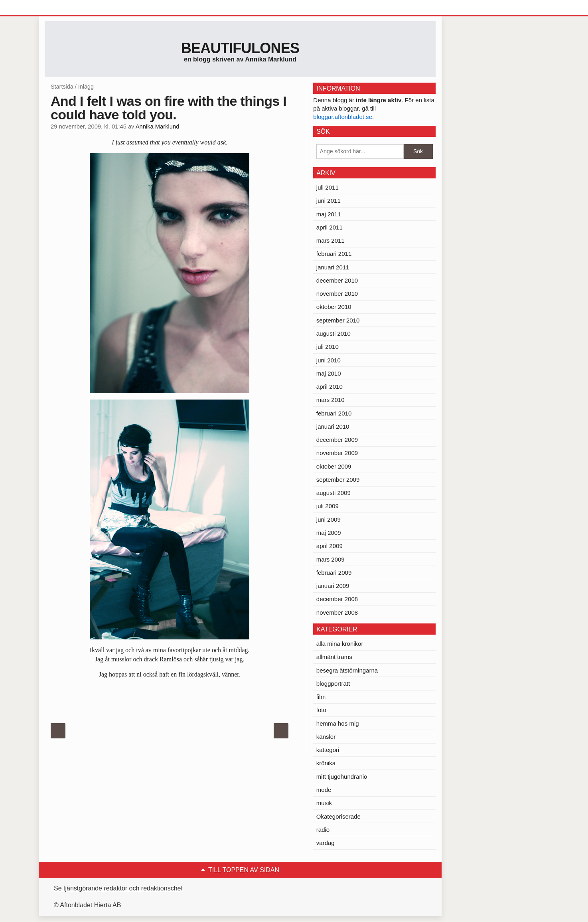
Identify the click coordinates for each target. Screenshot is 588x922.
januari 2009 (333, 586)
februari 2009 (334, 573)
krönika (326, 763)
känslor (326, 737)
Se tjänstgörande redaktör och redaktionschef (118, 888)
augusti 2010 (333, 333)
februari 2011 (334, 254)
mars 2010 (331, 400)
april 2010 (330, 387)
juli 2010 (328, 347)
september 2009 (338, 480)
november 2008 (337, 612)
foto (321, 710)
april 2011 (330, 227)
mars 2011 (331, 240)
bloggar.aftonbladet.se (343, 117)
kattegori (328, 750)
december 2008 (337, 599)
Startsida (62, 87)
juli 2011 (328, 187)
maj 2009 (329, 533)
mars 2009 (331, 559)
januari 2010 (333, 426)
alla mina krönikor (340, 644)
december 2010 (337, 280)
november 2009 (337, 453)
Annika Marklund (158, 127)
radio (323, 830)
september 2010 (338, 320)
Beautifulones (240, 48)
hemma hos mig (338, 723)
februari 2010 (334, 413)
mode (324, 790)
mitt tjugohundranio (342, 777)
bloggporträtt (333, 684)
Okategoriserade (338, 816)
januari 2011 (333, 267)
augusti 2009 (333, 493)
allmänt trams (334, 657)
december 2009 (337, 440)
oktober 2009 (334, 466)
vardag (326, 843)
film (321, 697)
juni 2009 (329, 519)
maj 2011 (329, 214)
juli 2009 (328, 506)
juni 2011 (329, 201)
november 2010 (337, 294)
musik (324, 803)
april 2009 (330, 546)
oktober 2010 (334, 307)
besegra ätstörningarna (347, 670)
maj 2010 (329, 373)
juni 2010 (329, 360)
